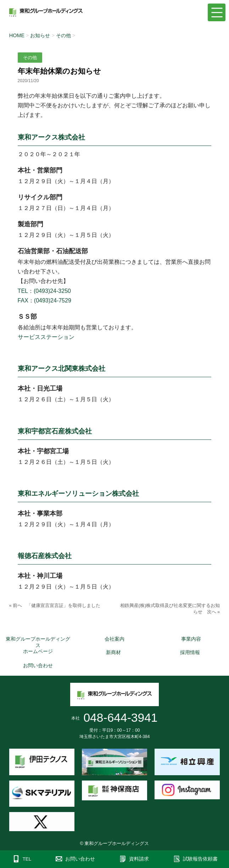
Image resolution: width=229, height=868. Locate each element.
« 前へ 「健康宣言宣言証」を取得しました (55, 605)
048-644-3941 (120, 718)
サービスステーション (46, 337)
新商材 (113, 652)
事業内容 (191, 639)
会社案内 (114, 639)
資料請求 (139, 859)
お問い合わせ (38, 665)
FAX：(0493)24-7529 (44, 300)
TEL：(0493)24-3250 (44, 291)
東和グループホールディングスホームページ (38, 645)
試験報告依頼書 (200, 859)
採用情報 (190, 652)
